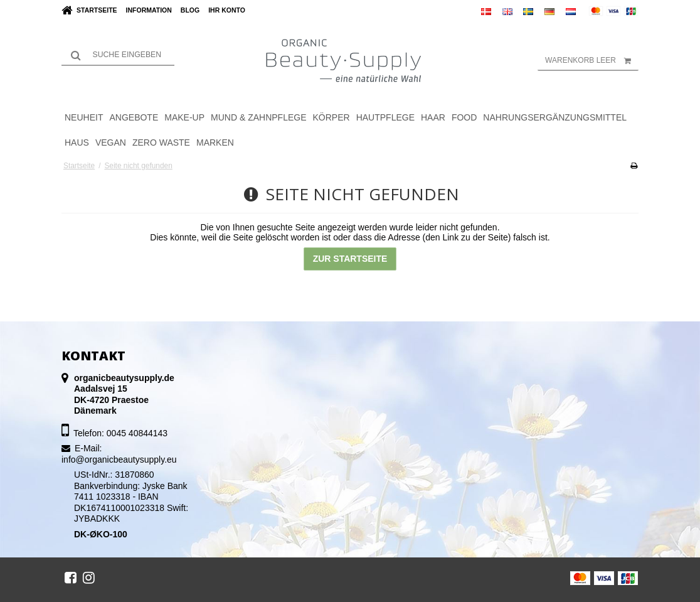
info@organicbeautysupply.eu (119, 460)
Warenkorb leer (592, 60)
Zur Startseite (350, 259)
